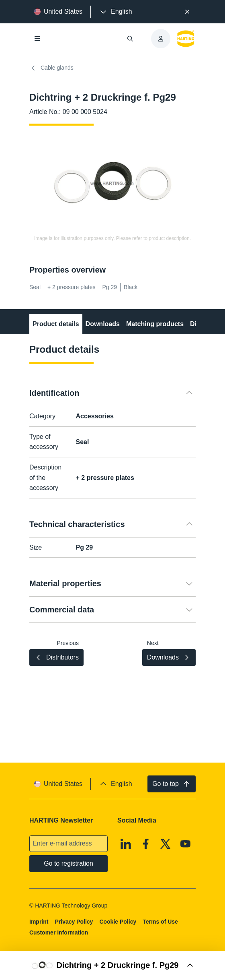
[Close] (187, 12)
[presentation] (115, 12)
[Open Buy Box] (112, 966)
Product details (56, 324)
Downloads (103, 324)
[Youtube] (186, 844)
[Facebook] (146, 844)
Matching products (155, 324)
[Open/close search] (130, 39)
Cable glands (51, 68)
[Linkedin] (126, 844)
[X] (166, 844)
